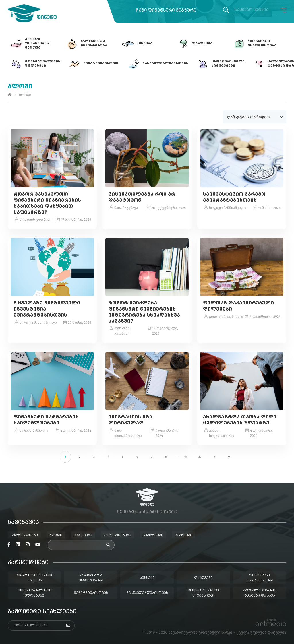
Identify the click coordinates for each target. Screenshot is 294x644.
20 (200, 457)
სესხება (147, 578)
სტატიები (184, 535)
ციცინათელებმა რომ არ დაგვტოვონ (142, 198)
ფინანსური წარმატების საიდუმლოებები (46, 421)
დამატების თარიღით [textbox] (249, 117)
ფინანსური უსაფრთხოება (260, 578)
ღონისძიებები (117, 535)
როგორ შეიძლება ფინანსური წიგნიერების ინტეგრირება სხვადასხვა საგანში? (144, 312)
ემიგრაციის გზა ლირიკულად (130, 421)
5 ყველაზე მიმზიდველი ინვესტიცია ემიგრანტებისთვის (47, 309)
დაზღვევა (203, 578)
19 (186, 457)
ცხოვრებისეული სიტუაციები (203, 593)
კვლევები (83, 535)
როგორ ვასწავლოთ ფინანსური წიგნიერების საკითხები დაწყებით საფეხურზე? (47, 203)
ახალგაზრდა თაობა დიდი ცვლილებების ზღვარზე (240, 421)
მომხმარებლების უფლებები (34, 593)
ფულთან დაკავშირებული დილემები (238, 306)
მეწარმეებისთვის (91, 593)
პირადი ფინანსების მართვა (34, 578)
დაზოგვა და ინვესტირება (91, 578)
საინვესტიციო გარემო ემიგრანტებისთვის (234, 198)
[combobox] (255, 117)
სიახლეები (153, 535)
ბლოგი (56, 535)
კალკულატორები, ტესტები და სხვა (260, 593)
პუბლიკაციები (24, 535)
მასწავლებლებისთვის (147, 593)
